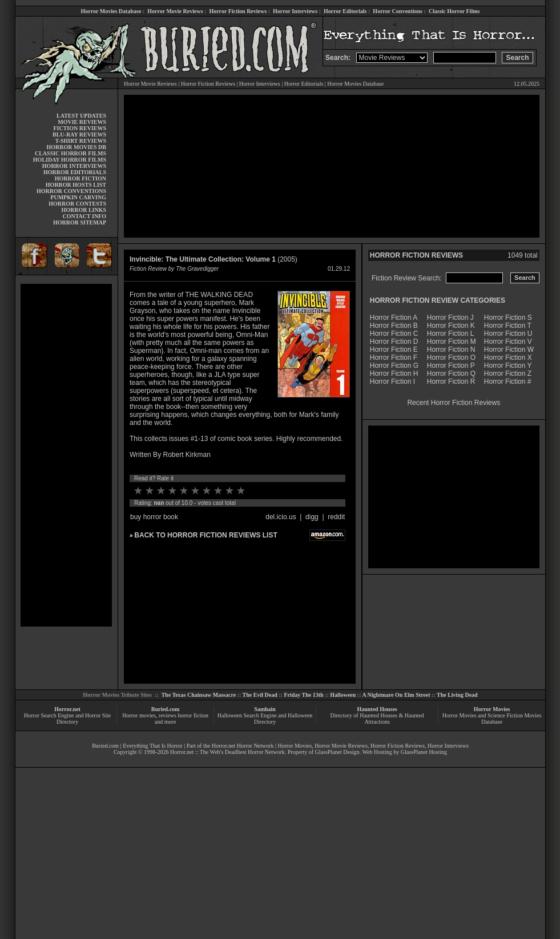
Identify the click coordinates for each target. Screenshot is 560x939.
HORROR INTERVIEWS (74, 166)
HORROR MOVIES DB (76, 147)
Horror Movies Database (111, 11)
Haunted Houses (377, 709)
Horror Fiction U (508, 334)
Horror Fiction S (508, 318)
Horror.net (67, 709)
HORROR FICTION (80, 178)
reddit (336, 517)
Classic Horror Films (454, 11)
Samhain (265, 709)
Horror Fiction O (451, 358)
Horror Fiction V (508, 342)
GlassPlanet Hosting (424, 752)
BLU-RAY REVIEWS (79, 135)
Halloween (343, 695)
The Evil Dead (260, 695)
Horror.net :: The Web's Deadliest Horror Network (227, 752)
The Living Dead (457, 695)
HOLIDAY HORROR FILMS (70, 160)
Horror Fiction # (508, 382)
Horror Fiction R (451, 382)
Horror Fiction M (452, 342)
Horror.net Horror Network (243, 746)
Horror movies (139, 715)
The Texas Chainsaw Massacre (198, 695)
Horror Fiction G (394, 366)
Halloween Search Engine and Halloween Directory (265, 719)
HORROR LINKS (84, 210)
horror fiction (193, 715)
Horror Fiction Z (508, 374)
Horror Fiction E (394, 350)
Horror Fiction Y (508, 366)
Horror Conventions (398, 11)
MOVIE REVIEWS (82, 122)
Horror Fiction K (451, 326)
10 (241, 491)
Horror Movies (492, 709)
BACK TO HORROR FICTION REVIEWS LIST (206, 535)
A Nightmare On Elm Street (396, 695)
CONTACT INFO (84, 216)
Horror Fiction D (394, 342)
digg (312, 517)
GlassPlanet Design (337, 752)
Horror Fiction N (451, 350)
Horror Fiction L (451, 334)
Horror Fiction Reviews (238, 11)
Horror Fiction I (392, 382)
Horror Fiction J (450, 318)
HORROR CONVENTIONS (71, 191)
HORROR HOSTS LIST (76, 185)
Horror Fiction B (394, 326)
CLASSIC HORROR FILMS (70, 153)
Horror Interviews (295, 11)
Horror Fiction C (394, 334)
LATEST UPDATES (81, 116)
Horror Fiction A (394, 318)
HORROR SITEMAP (80, 222)
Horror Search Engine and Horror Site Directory (67, 719)
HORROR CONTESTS (77, 204)
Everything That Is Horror (153, 746)
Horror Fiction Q (451, 374)
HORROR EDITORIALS (75, 172)
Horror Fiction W (509, 350)
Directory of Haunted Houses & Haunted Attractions (377, 719)
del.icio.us (281, 517)
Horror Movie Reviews (175, 11)
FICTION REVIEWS (80, 128)
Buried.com (166, 709)
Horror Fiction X (508, 358)
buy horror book (154, 517)
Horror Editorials (345, 11)
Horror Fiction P (451, 366)
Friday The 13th (303, 695)
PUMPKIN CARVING (78, 197)
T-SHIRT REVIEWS (81, 141)
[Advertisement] (66, 455)
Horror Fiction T (508, 326)
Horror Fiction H (394, 374)
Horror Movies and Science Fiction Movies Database (492, 719)
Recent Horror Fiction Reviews (454, 403)
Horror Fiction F (394, 358)
